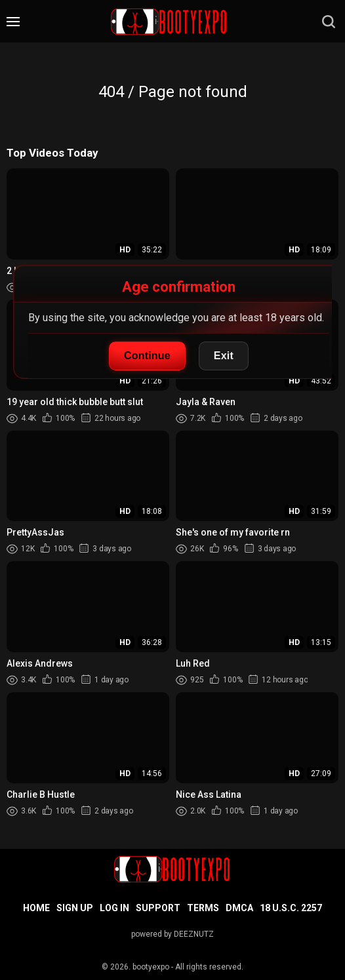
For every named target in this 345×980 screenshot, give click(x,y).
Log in (114, 908)
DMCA (239, 908)
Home (36, 908)
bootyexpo (151, 967)
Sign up (75, 908)
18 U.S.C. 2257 (291, 908)
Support (158, 908)
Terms (203, 908)
